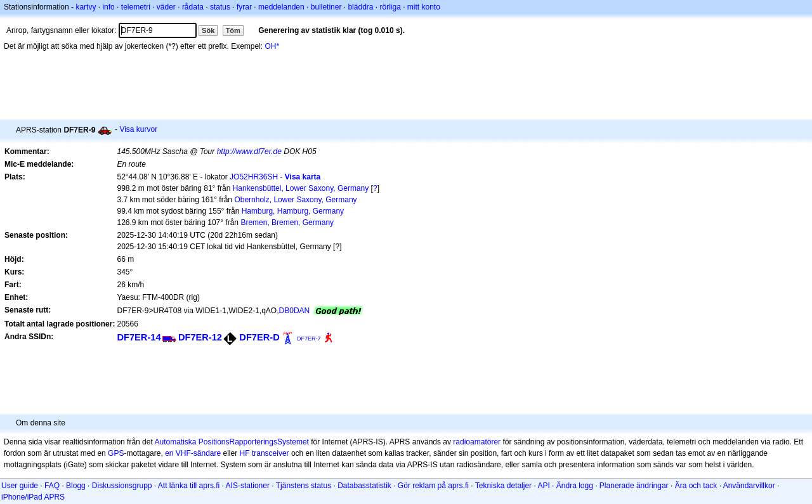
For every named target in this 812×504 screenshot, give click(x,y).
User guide (20, 486)
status (220, 7)
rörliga (390, 7)
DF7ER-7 (309, 339)
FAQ (52, 486)
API (543, 486)
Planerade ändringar (634, 486)
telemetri (136, 7)
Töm (233, 30)
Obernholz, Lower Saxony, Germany (295, 200)
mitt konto (424, 7)
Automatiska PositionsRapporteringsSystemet (231, 442)
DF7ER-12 (200, 337)
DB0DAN (295, 311)
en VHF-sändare (193, 453)
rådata (193, 7)
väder (166, 7)
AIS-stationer (248, 486)
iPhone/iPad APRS (33, 497)
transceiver (271, 453)
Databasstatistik (364, 486)
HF (245, 453)
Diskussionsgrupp (122, 486)
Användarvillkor (749, 486)
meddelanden (281, 7)
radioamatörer (477, 442)
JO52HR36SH (254, 177)
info (108, 7)
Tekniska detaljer (503, 486)
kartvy (86, 7)
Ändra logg (575, 486)
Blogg (76, 486)
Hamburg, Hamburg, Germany (293, 211)
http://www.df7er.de (249, 152)
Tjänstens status (304, 486)
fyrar (244, 7)
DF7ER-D (259, 337)
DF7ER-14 (139, 337)
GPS (116, 453)
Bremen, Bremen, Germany (287, 223)
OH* (272, 46)
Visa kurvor (138, 129)
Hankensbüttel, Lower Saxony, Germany (301, 188)
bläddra (360, 7)
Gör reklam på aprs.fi (433, 486)
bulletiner (326, 7)
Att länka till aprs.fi (189, 486)
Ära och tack (696, 486)
